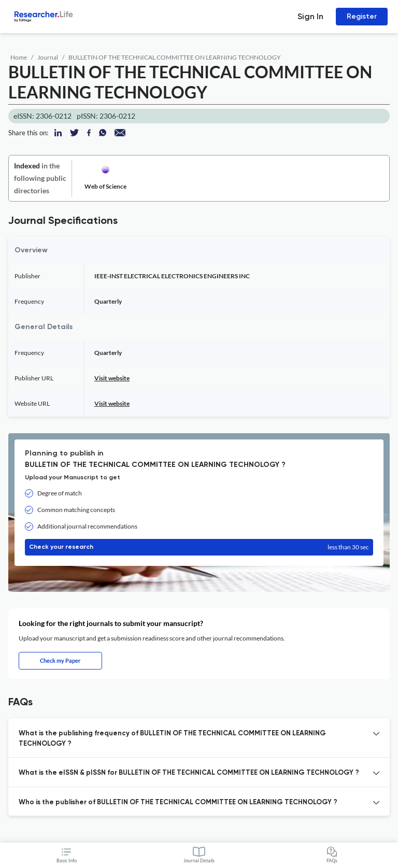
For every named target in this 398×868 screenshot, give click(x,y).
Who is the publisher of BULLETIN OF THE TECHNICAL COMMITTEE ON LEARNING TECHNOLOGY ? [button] (178, 802)
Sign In (310, 16)
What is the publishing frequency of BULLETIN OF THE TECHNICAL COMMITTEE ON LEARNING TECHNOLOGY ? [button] (172, 739)
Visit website (112, 378)
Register (362, 16)
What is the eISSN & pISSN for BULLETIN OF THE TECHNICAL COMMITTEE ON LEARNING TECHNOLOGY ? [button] (189, 773)
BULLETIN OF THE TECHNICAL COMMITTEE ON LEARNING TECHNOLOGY (175, 57)
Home (19, 57)
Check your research (199, 547)
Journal (48, 57)
